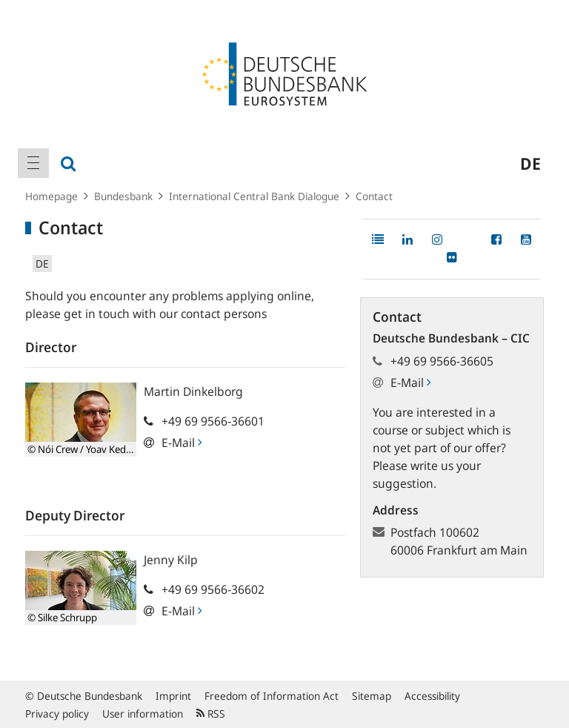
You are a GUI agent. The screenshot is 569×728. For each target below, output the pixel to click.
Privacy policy (57, 714)
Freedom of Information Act (272, 696)
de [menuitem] (530, 163)
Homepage (51, 196)
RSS (211, 714)
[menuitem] (33, 163)
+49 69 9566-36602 (213, 589)
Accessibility (432, 696)
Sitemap (372, 696)
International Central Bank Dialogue (254, 196)
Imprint (173, 696)
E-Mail (182, 443)
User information (143, 714)
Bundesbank (123, 196)
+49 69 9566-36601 (213, 421)
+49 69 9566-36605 (442, 361)
